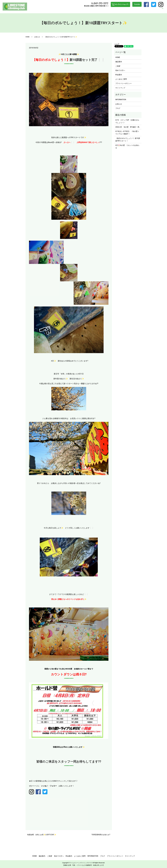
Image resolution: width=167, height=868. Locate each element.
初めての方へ (87, 10)
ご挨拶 (78, 10)
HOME (64, 10)
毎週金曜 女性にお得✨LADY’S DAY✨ (42, 835)
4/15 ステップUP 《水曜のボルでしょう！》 (127, 121)
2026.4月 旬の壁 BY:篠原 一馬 (127, 127)
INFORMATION (140, 10)
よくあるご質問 (127, 10)
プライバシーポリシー (124, 83)
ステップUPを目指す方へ (103, 10)
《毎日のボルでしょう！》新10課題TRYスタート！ (128, 140)
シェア (117, 44)
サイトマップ (120, 88)
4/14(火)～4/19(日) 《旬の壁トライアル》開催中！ (127, 133)
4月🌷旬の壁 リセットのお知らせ (127, 147)
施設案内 (71, 10)
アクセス (150, 10)
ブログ (157, 10)
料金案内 (117, 10)
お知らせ (37, 37)
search (164, 10)
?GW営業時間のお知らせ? (101, 835)
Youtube (137, 4)
